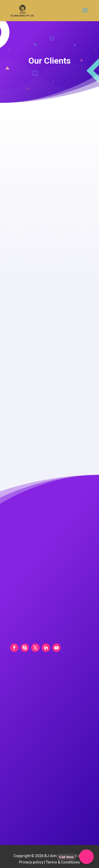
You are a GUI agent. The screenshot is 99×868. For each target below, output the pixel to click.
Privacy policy (31, 862)
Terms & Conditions (63, 862)
